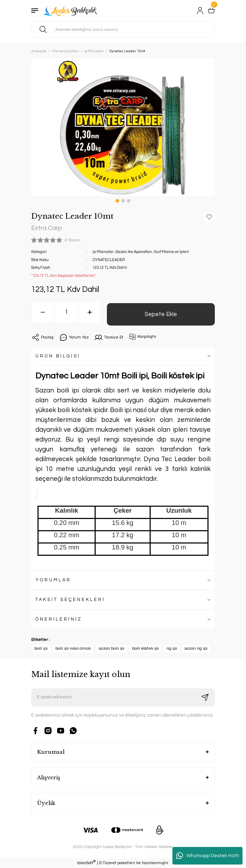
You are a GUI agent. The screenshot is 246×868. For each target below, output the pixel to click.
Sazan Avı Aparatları (134, 252)
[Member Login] (200, 11)
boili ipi (41, 648)
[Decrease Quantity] (43, 312)
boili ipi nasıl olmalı (73, 648)
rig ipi (172, 648)
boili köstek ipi (145, 648)
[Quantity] (66, 312)
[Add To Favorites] (209, 217)
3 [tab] (129, 201)
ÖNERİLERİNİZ (59, 619)
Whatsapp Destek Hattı (208, 856)
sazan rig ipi (196, 648)
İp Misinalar (103, 252)
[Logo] (71, 11)
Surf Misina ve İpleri (172, 252)
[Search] (123, 29)
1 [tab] (117, 201)
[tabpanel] (123, 127)
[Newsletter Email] (123, 697)
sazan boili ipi (112, 648)
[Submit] (205, 697)
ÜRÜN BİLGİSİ (58, 356)
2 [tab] (123, 201)
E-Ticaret (108, 863)
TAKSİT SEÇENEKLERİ (70, 600)
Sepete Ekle (161, 314)
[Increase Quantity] (90, 312)
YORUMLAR (53, 580)
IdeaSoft (86, 863)
